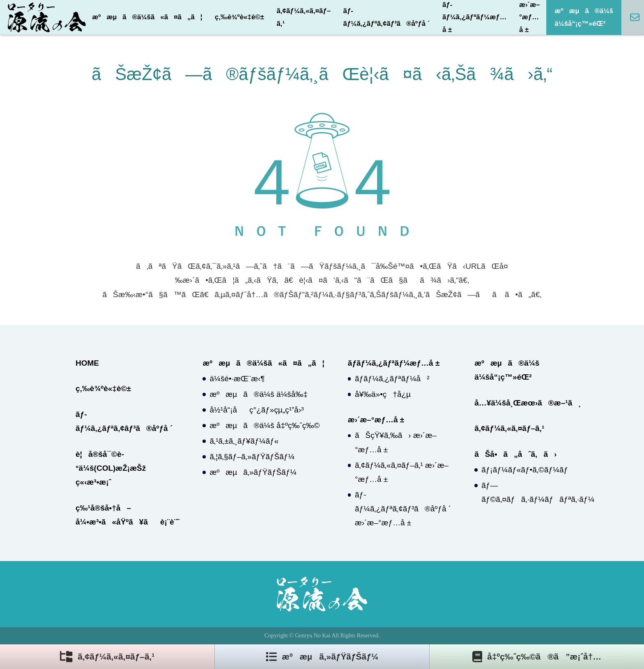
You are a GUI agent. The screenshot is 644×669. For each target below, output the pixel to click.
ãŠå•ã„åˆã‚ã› (515, 454)
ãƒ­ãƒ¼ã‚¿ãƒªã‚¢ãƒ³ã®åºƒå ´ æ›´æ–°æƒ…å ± (403, 509)
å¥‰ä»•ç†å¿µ (383, 394)
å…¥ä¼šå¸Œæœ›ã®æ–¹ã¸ (528, 403)
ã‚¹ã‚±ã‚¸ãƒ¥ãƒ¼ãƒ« (244, 441)
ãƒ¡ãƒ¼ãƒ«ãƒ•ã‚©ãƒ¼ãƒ (526, 470)
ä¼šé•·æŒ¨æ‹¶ (237, 379)
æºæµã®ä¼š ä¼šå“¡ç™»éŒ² (584, 17)
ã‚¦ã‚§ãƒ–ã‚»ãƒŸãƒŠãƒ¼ (252, 457)
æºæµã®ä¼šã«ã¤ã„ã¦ (147, 17)
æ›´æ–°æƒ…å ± (530, 17)
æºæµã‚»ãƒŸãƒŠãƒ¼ (253, 472)
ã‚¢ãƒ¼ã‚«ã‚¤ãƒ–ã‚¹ (304, 17)
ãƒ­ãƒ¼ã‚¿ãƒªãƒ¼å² (392, 379)
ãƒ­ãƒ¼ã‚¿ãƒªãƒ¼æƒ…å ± (475, 17)
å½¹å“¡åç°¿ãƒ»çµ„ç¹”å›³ (257, 410)
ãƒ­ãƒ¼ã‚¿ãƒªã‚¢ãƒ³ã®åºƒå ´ (387, 17)
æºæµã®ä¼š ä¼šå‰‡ (259, 394)
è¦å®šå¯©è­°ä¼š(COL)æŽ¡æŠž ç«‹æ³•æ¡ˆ (111, 468)
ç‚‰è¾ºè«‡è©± (239, 17)
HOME (87, 363)
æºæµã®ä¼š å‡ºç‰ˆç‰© (265, 425)
